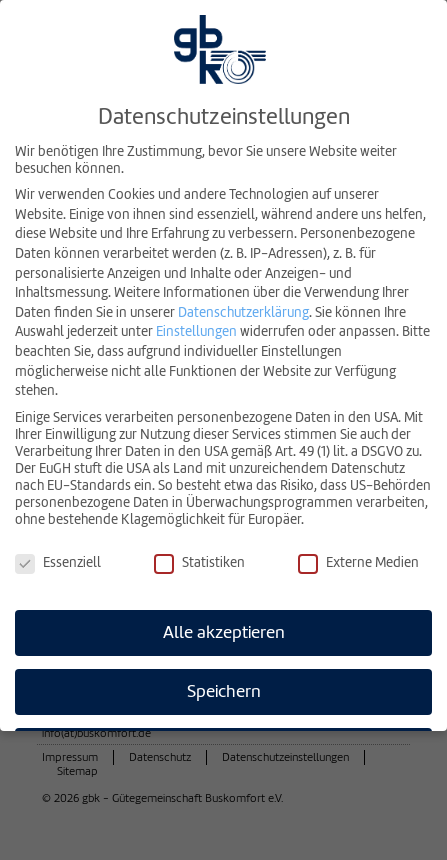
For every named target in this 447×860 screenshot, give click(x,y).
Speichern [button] (224, 688)
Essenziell (58, 560)
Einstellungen (196, 329)
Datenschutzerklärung (243, 309)
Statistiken (199, 560)
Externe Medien (358, 560)
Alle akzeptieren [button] (224, 629)
